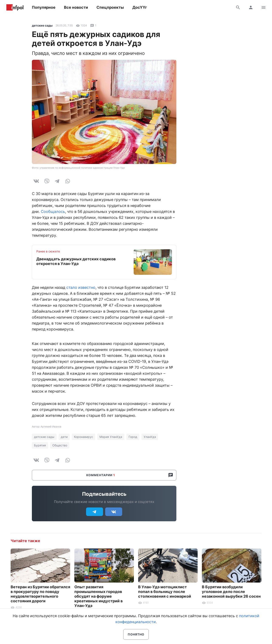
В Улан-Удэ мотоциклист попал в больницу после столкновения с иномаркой (165, 592)
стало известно (81, 287)
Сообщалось (53, 212)
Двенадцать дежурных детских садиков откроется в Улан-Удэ (76, 261)
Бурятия (40, 445)
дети (64, 437)
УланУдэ (150, 437)
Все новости (76, 7)
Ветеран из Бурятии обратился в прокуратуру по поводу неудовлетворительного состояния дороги (40, 594)
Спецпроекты (110, 7)
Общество (60, 445)
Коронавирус (84, 437)
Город (133, 437)
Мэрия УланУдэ (111, 437)
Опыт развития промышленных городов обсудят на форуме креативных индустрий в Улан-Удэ (98, 596)
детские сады (42, 25)
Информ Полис (15, 7)
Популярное (44, 7)
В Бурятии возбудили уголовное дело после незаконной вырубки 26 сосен (231, 592)
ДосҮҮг (140, 7)
